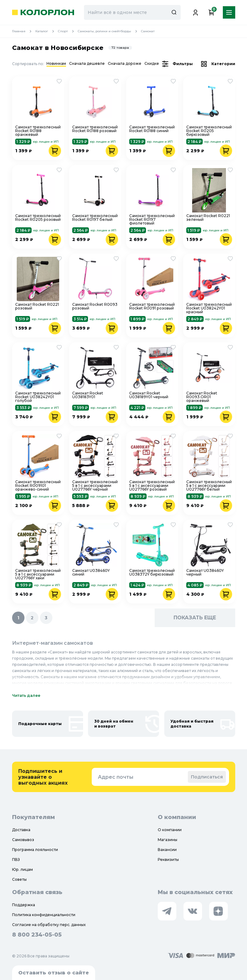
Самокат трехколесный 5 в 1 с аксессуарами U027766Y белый (209, 486)
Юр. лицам (22, 869)
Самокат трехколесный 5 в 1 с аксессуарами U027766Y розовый (152, 486)
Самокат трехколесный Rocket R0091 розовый (152, 307)
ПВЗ (16, 860)
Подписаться (207, 777)
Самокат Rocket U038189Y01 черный (149, 395)
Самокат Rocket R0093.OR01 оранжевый (202, 397)
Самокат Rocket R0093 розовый (95, 307)
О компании (170, 830)
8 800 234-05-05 (37, 935)
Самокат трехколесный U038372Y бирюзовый (152, 573)
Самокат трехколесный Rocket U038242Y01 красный (209, 308)
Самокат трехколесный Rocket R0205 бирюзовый (209, 131)
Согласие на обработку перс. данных (49, 925)
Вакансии (167, 850)
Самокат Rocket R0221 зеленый (208, 218)
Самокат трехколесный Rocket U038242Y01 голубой (38, 397)
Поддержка (24, 905)
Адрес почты (116, 777)
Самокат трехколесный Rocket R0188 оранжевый (38, 131)
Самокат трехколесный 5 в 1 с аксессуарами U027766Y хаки (38, 574)
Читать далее (26, 695)
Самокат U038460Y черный (205, 573)
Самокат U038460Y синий (91, 573)
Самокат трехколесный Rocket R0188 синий (152, 129)
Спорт (68, 31)
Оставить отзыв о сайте (54, 973)
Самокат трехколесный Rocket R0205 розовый (38, 218)
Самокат (148, 31)
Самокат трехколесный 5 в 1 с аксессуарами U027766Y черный (95, 486)
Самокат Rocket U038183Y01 (88, 395)
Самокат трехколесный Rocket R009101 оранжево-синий (38, 486)
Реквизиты (168, 860)
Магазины (168, 840)
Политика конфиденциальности (44, 915)
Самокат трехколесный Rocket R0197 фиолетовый (152, 220)
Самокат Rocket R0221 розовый (37, 307)
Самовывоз (23, 840)
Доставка (21, 830)
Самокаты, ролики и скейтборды (109, 31)
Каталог (47, 31)
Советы (19, 879)
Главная (24, 31)
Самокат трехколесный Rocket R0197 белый (95, 218)
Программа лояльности (35, 850)
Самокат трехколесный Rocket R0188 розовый (95, 129)
